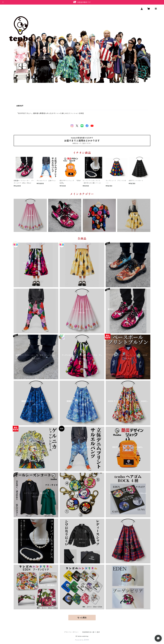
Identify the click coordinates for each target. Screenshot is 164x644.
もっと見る (82, 618)
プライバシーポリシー (71, 632)
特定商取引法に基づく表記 (91, 632)
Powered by (82, 640)
